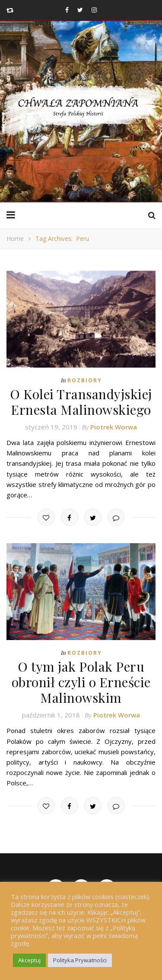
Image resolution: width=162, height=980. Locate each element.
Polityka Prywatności (80, 960)
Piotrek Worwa (114, 427)
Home (15, 239)
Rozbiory (85, 380)
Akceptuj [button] (29, 960)
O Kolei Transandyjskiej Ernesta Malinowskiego (81, 402)
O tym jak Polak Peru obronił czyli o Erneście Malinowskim (81, 682)
